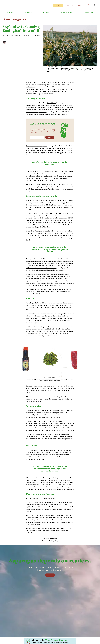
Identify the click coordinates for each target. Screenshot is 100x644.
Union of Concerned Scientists (47, 303)
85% (33, 149)
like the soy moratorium (46, 279)
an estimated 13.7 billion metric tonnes (58, 321)
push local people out (37, 459)
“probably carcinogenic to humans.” (47, 437)
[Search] (91, 5)
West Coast (66, 13)
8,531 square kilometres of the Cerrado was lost (41, 268)
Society (28, 13)
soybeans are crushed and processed (62, 172)
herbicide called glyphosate (54, 413)
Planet (10, 13)
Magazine (88, 13)
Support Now (50, 575)
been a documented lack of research (40, 439)
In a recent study (59, 386)
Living (46, 13)
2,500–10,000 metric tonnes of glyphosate (46, 424)
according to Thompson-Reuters (63, 490)
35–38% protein (54, 108)
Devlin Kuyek (43, 216)
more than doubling (59, 208)
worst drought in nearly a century (37, 332)
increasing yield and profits (54, 234)
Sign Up (70, 5)
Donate (58, 5)
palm (38, 153)
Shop (80, 5)
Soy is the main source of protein (37, 146)
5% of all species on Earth (63, 261)
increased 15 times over (61, 185)
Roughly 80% (30, 201)
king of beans (52, 103)
